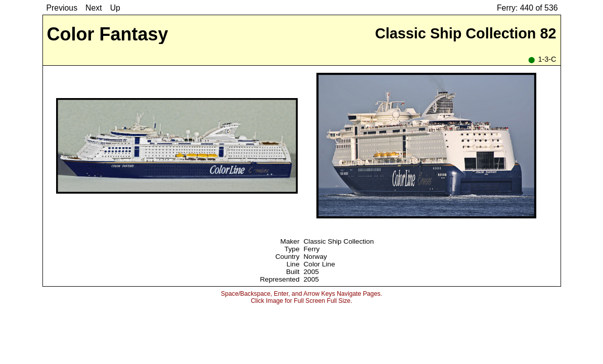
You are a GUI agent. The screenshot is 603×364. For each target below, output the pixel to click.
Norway (315, 257)
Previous (62, 8)
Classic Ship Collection (339, 241)
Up (115, 8)
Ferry (312, 249)
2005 (311, 272)
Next (94, 8)
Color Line (319, 264)
